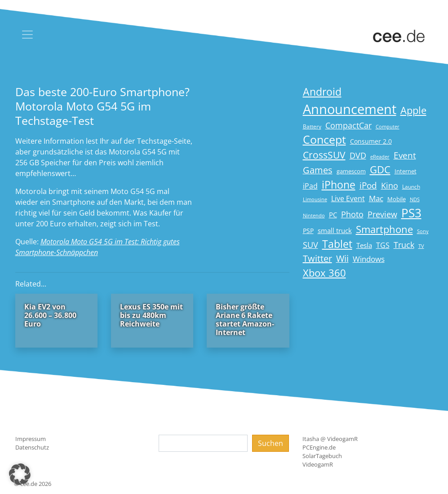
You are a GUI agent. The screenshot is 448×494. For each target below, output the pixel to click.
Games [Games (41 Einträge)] (318, 170)
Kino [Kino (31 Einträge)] (390, 185)
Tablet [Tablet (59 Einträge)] (337, 244)
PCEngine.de (319, 447)
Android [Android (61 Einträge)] (322, 92)
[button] (20, 474)
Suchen (271, 443)
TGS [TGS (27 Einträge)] (383, 245)
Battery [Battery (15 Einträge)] (312, 126)
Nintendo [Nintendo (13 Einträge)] (314, 216)
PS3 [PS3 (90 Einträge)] (411, 213)
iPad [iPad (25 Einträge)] (310, 186)
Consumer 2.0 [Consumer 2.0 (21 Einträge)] (371, 141)
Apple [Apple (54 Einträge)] (413, 110)
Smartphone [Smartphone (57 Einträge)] (384, 229)
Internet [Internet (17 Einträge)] (406, 171)
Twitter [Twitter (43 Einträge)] (317, 258)
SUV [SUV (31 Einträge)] (310, 245)
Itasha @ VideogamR (330, 439)
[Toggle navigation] (27, 35)
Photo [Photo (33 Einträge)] (352, 214)
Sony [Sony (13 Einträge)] (423, 231)
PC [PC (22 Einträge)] (333, 215)
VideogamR (318, 464)
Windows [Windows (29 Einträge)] (369, 259)
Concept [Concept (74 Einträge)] (324, 139)
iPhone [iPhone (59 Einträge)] (339, 185)
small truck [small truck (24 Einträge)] (335, 231)
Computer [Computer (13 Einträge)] (388, 127)
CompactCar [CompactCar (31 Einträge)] (348, 125)
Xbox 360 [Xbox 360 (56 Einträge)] (324, 273)
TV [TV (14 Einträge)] (421, 246)
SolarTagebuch (322, 456)
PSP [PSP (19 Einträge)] (308, 231)
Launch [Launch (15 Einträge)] (411, 187)
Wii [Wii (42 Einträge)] (342, 258)
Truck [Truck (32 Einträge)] (404, 245)
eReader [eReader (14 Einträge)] (380, 157)
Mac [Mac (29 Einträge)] (376, 198)
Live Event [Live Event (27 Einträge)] (348, 198)
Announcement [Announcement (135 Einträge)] (350, 109)
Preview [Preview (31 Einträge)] (382, 214)
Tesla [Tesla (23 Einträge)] (364, 245)
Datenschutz (32, 447)
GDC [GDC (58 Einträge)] (380, 170)
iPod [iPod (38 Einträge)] (368, 185)
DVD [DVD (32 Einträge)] (358, 155)
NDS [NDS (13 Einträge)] (415, 199)
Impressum (31, 439)
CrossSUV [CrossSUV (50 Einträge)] (324, 155)
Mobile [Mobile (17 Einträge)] (397, 199)
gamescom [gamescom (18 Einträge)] (351, 171)
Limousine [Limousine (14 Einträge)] (315, 199)
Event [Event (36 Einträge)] (405, 155)
